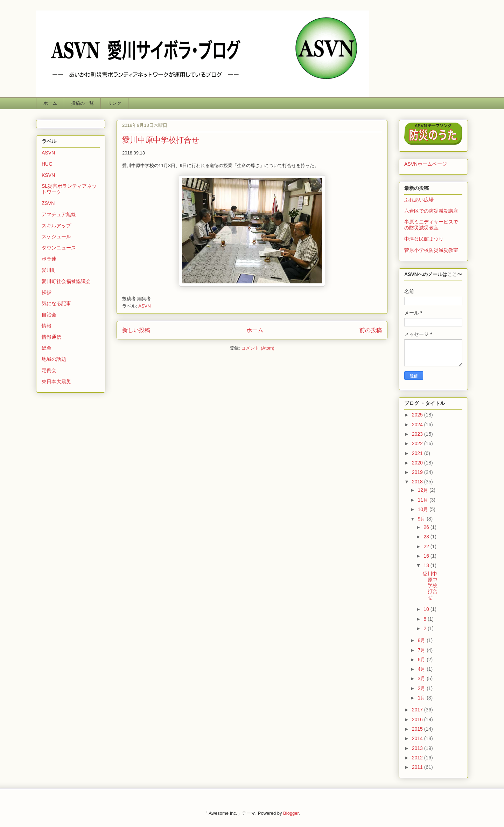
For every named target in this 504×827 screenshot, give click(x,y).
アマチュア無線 (59, 214)
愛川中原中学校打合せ (161, 140)
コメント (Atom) (258, 348)
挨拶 (47, 292)
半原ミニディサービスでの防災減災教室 (431, 225)
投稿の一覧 (82, 103)
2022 (418, 443)
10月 (423, 509)
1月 (422, 698)
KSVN (48, 175)
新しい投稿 (136, 330)
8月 (422, 640)
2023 (418, 434)
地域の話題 (54, 359)
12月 (423, 490)
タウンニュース (59, 248)
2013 (418, 748)
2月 (422, 688)
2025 (418, 415)
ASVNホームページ (426, 164)
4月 (422, 669)
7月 (422, 650)
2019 (418, 472)
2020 (418, 463)
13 (427, 565)
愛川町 (49, 270)
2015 (418, 729)
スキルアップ (56, 226)
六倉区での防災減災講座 (431, 211)
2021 (418, 453)
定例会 (49, 370)
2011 (418, 767)
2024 (418, 425)
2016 (418, 719)
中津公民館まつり (424, 239)
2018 (418, 482)
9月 (422, 519)
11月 (423, 500)
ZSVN (48, 203)
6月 (422, 660)
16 (427, 556)
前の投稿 (371, 330)
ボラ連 (49, 259)
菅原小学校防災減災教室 (431, 250)
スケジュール (56, 236)
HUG (47, 164)
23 (427, 537)
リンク (115, 103)
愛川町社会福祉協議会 (66, 281)
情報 (47, 326)
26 (427, 527)
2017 (418, 710)
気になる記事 (56, 303)
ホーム (50, 103)
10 (427, 609)
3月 (422, 678)
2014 (418, 738)
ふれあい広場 (419, 200)
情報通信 (51, 337)
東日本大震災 (56, 381)
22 (427, 546)
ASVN (144, 306)
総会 (47, 348)
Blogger (291, 813)
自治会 (49, 315)
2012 (418, 758)
